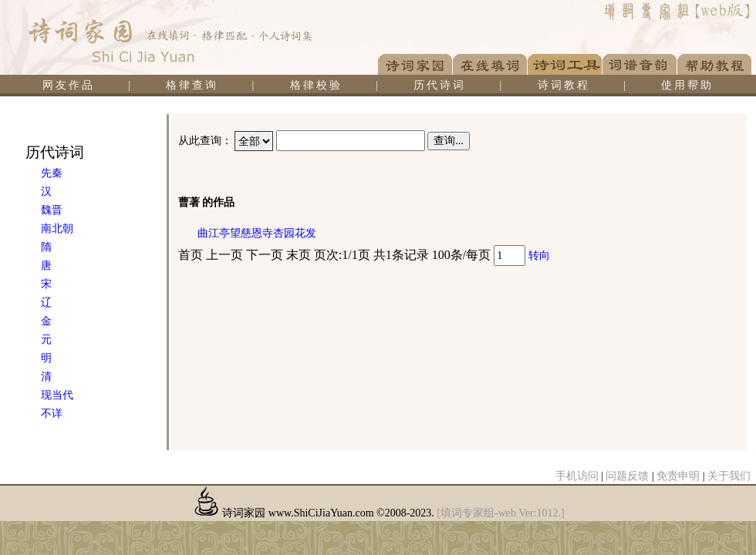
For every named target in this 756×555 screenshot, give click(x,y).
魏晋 (52, 210)
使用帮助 (687, 85)
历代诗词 (440, 85)
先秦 (52, 173)
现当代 (57, 395)
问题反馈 (627, 476)
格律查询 (192, 85)
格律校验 (316, 85)
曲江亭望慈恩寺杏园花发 (257, 233)
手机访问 (577, 476)
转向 (539, 256)
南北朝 (57, 229)
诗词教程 (564, 85)
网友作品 (69, 85)
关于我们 (729, 476)
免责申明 (678, 476)
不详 (52, 414)
